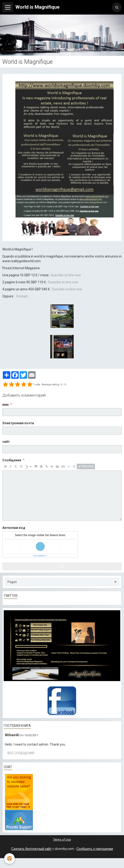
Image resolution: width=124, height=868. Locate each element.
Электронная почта (18, 423)
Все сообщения (21, 753)
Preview (86, 466)
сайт (6, 442)
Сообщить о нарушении (95, 849)
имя (5, 405)
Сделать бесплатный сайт (31, 849)
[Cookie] (9, 859)
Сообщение (12, 460)
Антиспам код (14, 528)
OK (62, 566)
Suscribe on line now (63, 282)
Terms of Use (62, 840)
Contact (22, 296)
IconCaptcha (39, 556)
